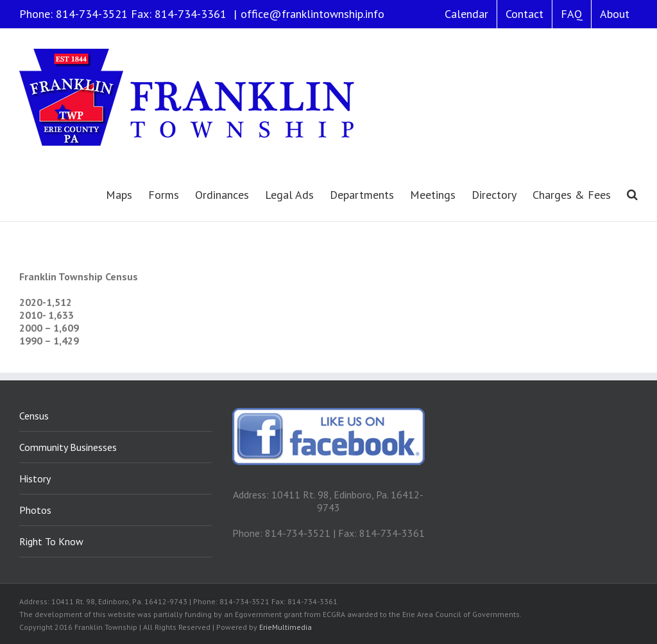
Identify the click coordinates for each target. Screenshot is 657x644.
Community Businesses (68, 447)
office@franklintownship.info (312, 14)
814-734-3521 (92, 14)
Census (34, 416)
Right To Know (51, 541)
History (35, 479)
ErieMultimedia (286, 627)
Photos (35, 510)
